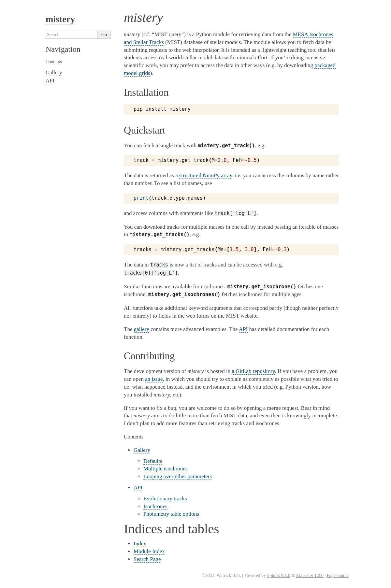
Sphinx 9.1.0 (278, 575)
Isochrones (155, 506)
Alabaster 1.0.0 (310, 575)
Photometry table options (171, 514)
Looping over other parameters (178, 476)
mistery (60, 19)
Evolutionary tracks (165, 499)
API (138, 488)
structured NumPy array (206, 175)
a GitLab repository (253, 371)
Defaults (153, 461)
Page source (338, 575)
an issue (154, 379)
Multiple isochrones (166, 469)
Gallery (142, 450)
